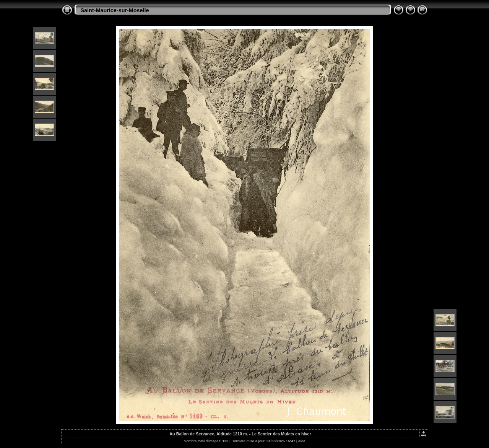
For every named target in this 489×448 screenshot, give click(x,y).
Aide (301, 441)
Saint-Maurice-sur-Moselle (115, 10)
